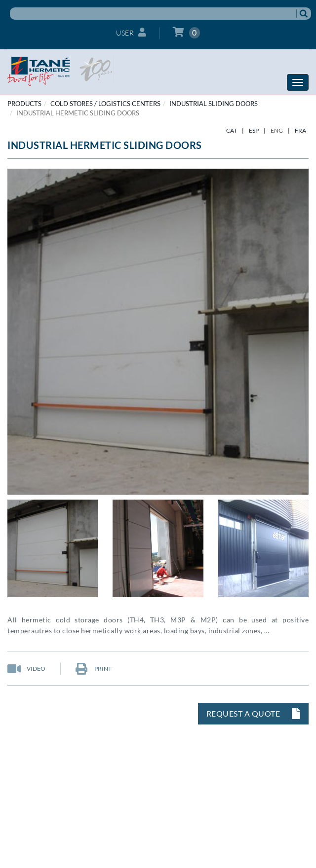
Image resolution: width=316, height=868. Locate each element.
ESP (254, 130)
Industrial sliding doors (214, 104)
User (131, 32)
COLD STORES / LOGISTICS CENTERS (105, 104)
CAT (232, 130)
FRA (300, 130)
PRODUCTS (24, 104)
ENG (277, 130)
